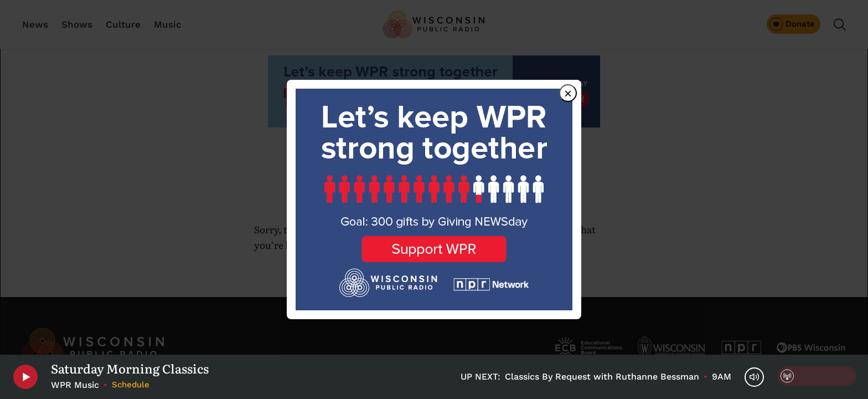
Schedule (131, 385)
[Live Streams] (817, 376)
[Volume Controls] (754, 377)
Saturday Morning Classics (130, 369)
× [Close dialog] (568, 93)
